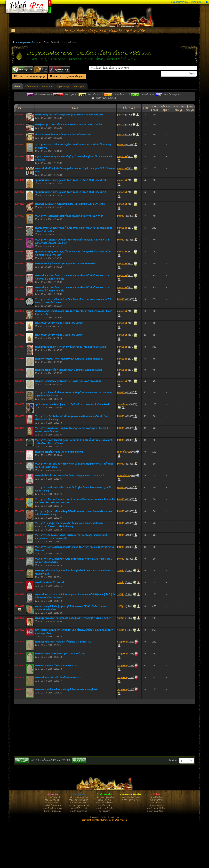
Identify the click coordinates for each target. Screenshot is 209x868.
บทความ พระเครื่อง (130, 846)
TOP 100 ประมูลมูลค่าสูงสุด (30, 76)
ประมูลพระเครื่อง (27, 42)
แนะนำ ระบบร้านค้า (104, 855)
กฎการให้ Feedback (78, 855)
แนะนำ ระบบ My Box (156, 855)
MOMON (122, 191)
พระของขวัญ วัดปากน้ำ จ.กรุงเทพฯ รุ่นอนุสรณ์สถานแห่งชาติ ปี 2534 (69, 161)
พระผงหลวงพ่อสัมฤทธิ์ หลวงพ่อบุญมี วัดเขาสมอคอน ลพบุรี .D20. (67, 736)
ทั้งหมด (17, 87)
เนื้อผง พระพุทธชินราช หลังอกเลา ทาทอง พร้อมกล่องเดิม (63, 181)
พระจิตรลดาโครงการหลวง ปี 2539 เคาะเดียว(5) (59, 370)
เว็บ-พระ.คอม (52, 841)
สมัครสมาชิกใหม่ (180, 2)
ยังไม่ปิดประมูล (31, 87)
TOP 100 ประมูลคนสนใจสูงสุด (67, 76)
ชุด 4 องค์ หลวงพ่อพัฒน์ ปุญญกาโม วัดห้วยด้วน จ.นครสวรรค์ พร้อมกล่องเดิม (73, 451)
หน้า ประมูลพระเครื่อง (79, 844)
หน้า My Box (156, 844)
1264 (129, 617)
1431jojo (122, 617)
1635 (133, 451)
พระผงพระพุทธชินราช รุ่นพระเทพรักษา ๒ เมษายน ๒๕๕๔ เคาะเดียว (69, 405)
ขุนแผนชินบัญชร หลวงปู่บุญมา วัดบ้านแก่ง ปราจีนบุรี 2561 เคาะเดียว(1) (71, 239)
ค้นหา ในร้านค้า (104, 852)
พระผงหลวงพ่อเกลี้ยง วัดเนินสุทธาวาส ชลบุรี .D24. (60, 700)
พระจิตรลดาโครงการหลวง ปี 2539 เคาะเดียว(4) (59, 381)
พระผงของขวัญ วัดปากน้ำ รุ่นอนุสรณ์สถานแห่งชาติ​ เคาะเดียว (66, 310)
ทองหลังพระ (123, 451)
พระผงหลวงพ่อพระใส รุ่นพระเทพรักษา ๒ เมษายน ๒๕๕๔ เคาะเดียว (68, 416)
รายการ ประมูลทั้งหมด (79, 846)
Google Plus (113, 864)
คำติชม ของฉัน (156, 852)
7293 (131, 688)
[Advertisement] (104, 124)
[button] (207, 2)
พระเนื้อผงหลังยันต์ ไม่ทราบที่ (50, 629)
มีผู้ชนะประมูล (63, 87)
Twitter (103, 864)
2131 (130, 203)
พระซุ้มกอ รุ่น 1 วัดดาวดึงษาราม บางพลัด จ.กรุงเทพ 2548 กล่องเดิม (68, 171)
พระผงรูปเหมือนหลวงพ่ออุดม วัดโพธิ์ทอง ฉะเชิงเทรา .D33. (64, 688)
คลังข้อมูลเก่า (105, 858)
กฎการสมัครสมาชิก (53, 844)
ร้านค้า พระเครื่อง (104, 841)
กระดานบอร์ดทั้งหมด (131, 844)
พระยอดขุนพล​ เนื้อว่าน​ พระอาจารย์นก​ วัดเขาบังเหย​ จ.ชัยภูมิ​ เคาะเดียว (70, 393)
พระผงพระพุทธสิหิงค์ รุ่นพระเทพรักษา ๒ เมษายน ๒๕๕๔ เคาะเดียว (68, 428)
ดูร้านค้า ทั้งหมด (104, 846)
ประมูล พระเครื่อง (78, 841)
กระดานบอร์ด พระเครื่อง (130, 841)
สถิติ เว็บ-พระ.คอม (53, 846)
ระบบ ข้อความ (156, 846)
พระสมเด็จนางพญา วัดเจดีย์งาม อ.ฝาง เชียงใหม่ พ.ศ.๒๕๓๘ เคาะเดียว (70, 250)
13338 (130, 191)
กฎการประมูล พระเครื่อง (79, 852)
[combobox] (143, 68)
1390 (128, 161)
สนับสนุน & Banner (52, 849)
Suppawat (122, 688)
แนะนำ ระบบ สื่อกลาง (157, 858)
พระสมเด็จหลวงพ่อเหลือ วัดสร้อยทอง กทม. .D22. (59, 724)
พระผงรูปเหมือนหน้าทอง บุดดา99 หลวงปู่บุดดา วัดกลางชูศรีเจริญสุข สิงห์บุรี (73, 665)
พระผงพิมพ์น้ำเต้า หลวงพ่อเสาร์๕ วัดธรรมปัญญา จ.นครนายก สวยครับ (70, 522)
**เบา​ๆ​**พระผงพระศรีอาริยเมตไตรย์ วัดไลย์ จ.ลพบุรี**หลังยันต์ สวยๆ (69, 262)
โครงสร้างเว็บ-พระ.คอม (52, 855)
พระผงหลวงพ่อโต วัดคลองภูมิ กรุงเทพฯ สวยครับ (59, 498)
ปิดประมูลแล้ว (79, 87)
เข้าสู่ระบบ (197, 2)
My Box (157, 841)
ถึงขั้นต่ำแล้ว (48, 87)
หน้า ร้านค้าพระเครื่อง (104, 844)
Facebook (95, 864)
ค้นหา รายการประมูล (78, 849)
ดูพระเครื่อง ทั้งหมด (104, 849)
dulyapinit (122, 203)
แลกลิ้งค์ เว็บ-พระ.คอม (53, 852)
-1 (138, 451)
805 (133, 498)
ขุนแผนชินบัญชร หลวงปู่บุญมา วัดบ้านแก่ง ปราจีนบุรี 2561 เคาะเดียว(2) (71, 227)
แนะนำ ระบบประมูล (78, 858)
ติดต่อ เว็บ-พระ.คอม (53, 858)
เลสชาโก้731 (124, 498)
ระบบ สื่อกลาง (156, 849)
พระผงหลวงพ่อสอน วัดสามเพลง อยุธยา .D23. (58, 712)
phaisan (121, 161)
